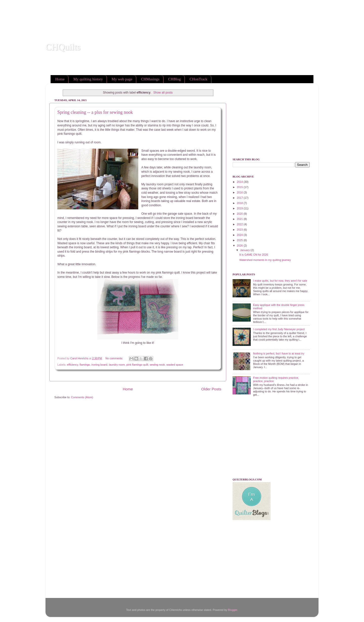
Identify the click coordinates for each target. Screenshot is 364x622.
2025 (240, 240)
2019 (240, 208)
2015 (240, 187)
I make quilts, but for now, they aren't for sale (280, 281)
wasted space (175, 365)
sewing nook (157, 365)
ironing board (99, 365)
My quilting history (88, 79)
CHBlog (174, 79)
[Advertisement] (92, 11)
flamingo (85, 365)
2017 (240, 198)
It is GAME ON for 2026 (254, 255)
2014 (240, 182)
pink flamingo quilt (137, 365)
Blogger (233, 610)
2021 (240, 219)
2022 (240, 224)
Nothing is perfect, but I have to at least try (279, 353)
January (245, 250)
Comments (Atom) (82, 397)
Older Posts (211, 389)
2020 (240, 214)
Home (60, 79)
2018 (240, 203)
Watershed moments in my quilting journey (265, 260)
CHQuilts (63, 47)
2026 (240, 246)
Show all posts (163, 93)
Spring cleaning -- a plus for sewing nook (95, 112)
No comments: (115, 358)
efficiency (73, 365)
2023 (240, 230)
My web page (122, 79)
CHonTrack (198, 79)
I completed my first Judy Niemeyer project (279, 329)
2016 (240, 192)
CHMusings (150, 79)
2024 (240, 235)
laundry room (117, 365)
